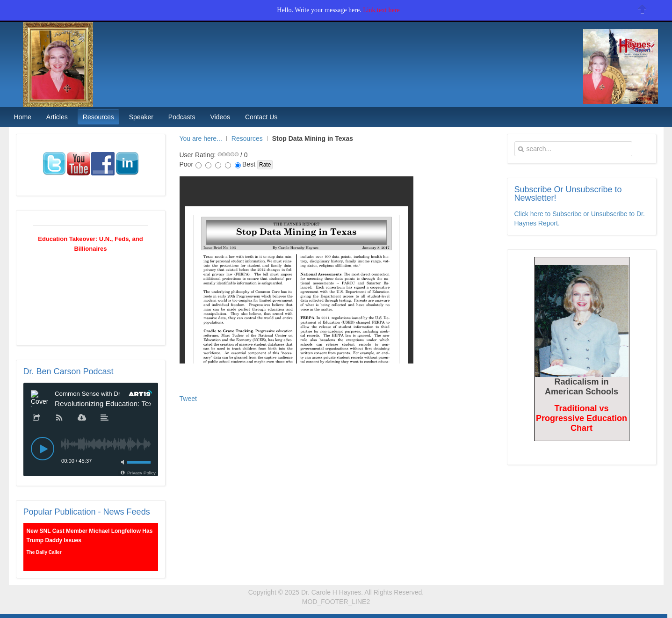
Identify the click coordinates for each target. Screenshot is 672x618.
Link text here (381, 10)
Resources (247, 138)
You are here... (201, 138)
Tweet (188, 399)
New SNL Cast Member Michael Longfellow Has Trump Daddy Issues (90, 536)
